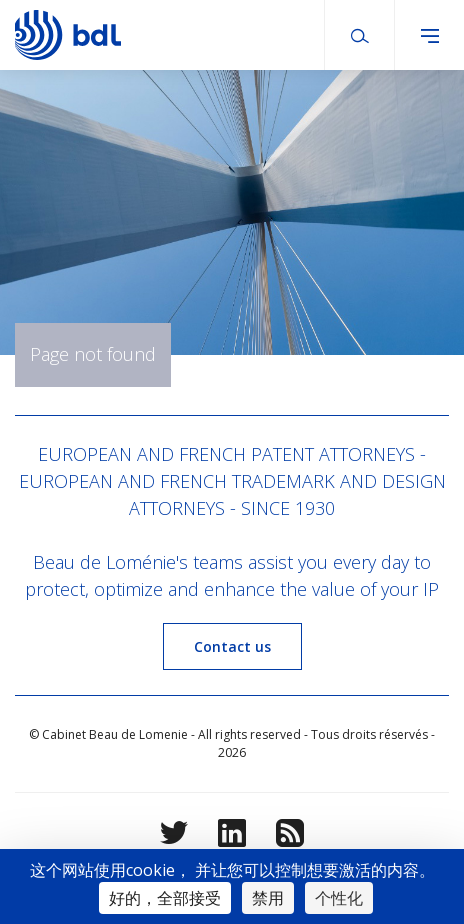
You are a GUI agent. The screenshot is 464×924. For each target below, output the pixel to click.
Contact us (232, 646)
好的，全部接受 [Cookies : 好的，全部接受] (165, 898)
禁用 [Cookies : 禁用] (268, 898)
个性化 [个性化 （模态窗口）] (339, 898)
